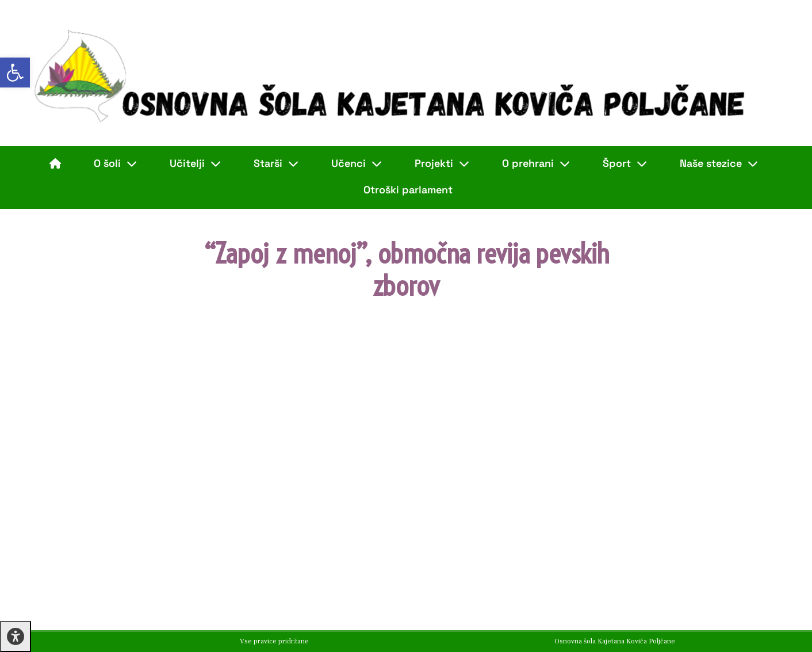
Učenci (357, 163)
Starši (276, 163)
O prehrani (536, 163)
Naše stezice (719, 163)
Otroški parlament (408, 190)
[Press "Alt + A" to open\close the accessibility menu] (16, 636)
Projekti (442, 163)
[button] (15, 73)
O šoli (115, 163)
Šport (625, 163)
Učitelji (195, 163)
